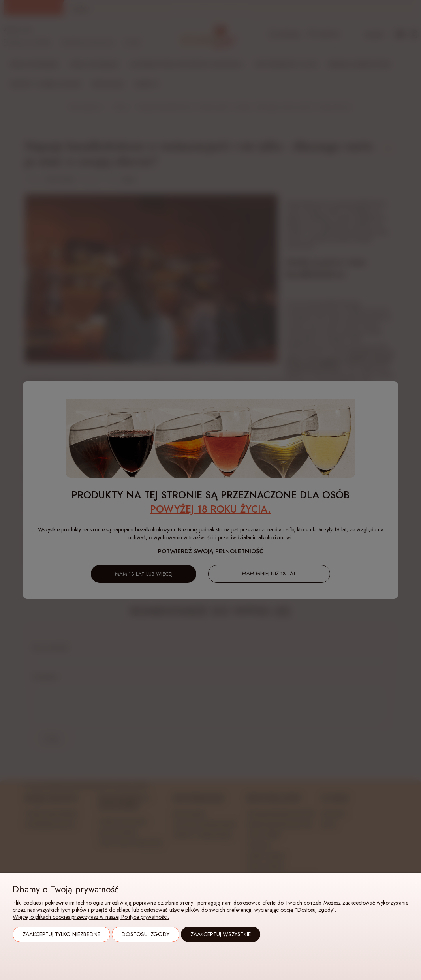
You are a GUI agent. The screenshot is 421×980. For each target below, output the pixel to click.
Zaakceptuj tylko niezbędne (61, 934)
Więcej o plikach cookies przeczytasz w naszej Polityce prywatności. (91, 917)
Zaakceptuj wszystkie (221, 934)
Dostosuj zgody (146, 934)
